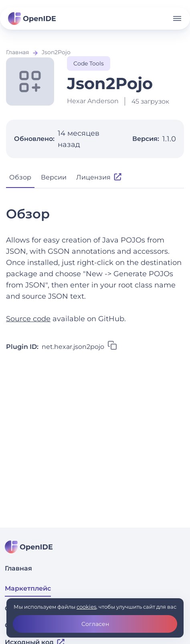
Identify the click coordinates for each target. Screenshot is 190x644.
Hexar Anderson (93, 101)
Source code (28, 319)
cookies (86, 607)
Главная (17, 52)
